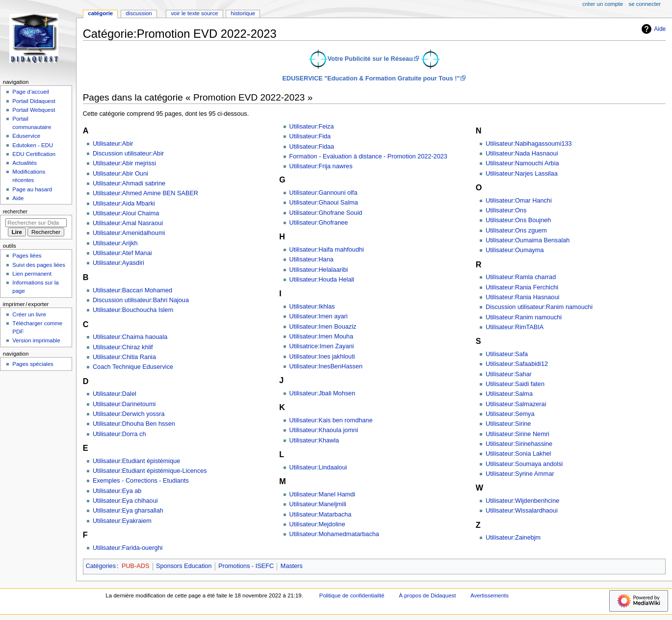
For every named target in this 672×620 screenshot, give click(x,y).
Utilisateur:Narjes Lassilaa (522, 174)
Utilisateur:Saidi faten (515, 384)
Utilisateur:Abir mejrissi (124, 163)
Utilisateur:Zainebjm (513, 538)
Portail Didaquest (34, 101)
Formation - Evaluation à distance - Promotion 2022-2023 (368, 156)
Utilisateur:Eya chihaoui (125, 501)
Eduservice (26, 136)
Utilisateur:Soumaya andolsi (524, 464)
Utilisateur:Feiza (312, 127)
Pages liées (27, 256)
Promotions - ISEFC (246, 566)
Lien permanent (32, 274)
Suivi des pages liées (39, 265)
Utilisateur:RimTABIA (515, 327)
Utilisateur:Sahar (509, 374)
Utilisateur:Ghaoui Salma (324, 203)
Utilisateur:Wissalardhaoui (522, 511)
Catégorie (100, 13)
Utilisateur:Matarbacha (321, 515)
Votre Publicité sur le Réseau (370, 59)
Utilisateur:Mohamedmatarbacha (334, 534)
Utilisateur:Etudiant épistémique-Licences (150, 471)
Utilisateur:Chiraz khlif (123, 347)
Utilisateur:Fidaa (312, 147)
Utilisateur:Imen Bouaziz (323, 327)
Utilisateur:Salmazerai (516, 404)
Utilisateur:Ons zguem (516, 231)
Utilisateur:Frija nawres (321, 166)
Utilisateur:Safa (507, 354)
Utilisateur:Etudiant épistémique (136, 461)
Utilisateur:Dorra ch (119, 434)
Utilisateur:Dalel (115, 394)
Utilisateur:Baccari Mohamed (132, 290)
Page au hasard (32, 189)
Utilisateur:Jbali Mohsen (323, 393)
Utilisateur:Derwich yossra (129, 414)
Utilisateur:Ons (506, 210)
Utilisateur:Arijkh (115, 243)
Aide (652, 29)
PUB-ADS (135, 566)
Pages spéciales (33, 364)
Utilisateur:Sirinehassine (519, 444)
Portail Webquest (34, 110)
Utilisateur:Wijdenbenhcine (522, 501)
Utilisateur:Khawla (314, 440)
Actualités (25, 163)
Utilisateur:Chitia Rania (124, 357)
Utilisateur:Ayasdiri (118, 263)
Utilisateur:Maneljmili (318, 504)
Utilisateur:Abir (113, 144)
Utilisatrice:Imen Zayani (322, 346)
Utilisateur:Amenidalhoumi (129, 233)
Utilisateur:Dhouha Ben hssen (134, 424)
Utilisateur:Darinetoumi (124, 404)
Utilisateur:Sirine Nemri (517, 434)
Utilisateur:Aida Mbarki (124, 204)
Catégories (101, 566)
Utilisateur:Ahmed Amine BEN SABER (145, 193)
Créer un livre (29, 314)
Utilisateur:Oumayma (515, 250)
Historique (243, 13)
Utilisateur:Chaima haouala (130, 337)
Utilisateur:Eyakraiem (122, 521)
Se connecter (645, 4)
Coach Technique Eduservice (133, 367)
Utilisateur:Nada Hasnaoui (522, 154)
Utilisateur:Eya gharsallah (128, 511)
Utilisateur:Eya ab (117, 491)
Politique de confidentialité (352, 595)
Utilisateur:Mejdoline (317, 524)
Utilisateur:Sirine (508, 424)
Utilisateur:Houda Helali (322, 280)
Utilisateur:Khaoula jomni (324, 430)
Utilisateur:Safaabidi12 (517, 364)
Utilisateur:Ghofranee (319, 223)
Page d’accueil (31, 92)
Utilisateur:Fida (310, 136)
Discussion (139, 13)
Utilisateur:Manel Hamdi (323, 494)
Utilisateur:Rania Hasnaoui (522, 297)
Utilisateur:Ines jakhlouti (322, 357)
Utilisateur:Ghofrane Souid (326, 213)
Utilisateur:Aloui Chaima (126, 213)
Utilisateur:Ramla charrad (521, 277)
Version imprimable (36, 340)
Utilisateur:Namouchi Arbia (522, 163)
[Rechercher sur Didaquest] (36, 223)
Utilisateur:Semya (510, 414)
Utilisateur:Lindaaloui (318, 467)
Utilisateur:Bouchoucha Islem (133, 310)
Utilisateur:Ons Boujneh (518, 220)
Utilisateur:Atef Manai (122, 253)
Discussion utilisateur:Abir (128, 154)
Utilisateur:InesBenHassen (326, 366)
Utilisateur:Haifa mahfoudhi (327, 250)
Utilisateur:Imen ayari (319, 316)
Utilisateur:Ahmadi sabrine (129, 183)
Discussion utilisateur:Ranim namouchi (539, 307)
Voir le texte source (194, 13)
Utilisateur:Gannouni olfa (323, 193)
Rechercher (15, 211)
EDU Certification (34, 154)
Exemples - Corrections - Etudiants (141, 481)
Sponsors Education (184, 566)
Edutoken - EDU (33, 145)
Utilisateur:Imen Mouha (321, 336)
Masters (292, 566)
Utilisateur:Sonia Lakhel (518, 454)
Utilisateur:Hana (311, 259)
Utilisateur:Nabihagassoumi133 (529, 144)
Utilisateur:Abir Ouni (120, 174)
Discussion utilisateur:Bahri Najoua (141, 300)
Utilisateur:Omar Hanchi (519, 201)
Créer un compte (603, 4)
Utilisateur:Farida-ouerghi (128, 548)
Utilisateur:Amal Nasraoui (128, 223)
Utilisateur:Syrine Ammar (520, 474)
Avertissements (490, 595)
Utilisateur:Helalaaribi (319, 270)
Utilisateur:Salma (509, 394)
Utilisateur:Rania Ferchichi (522, 287)
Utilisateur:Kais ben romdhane (331, 420)
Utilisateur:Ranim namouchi (524, 317)
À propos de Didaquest (427, 595)
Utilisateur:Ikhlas (312, 307)
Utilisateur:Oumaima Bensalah (528, 240)
